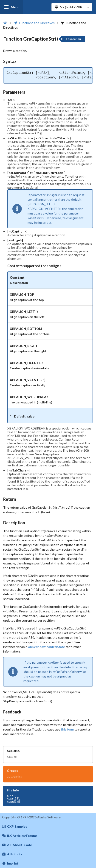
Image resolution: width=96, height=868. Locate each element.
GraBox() (13, 757)
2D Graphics (14, 777)
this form (67, 729)
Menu (11, 7)
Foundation (73, 39)
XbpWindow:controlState (47, 647)
